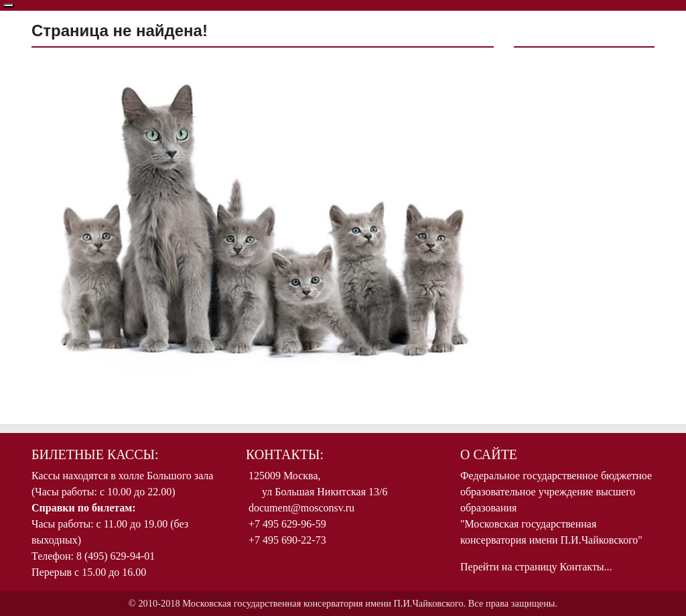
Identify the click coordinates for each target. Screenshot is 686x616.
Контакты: (285, 454)
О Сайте (489, 454)
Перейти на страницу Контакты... (536, 567)
